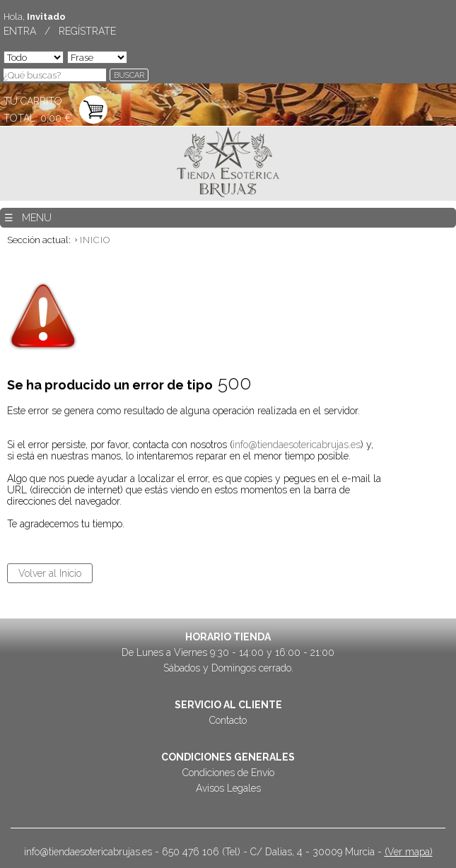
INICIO (95, 240)
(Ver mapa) (409, 852)
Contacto (228, 720)
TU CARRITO (33, 101)
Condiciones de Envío (228, 773)
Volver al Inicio (50, 573)
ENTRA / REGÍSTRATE (60, 31)
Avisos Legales (228, 788)
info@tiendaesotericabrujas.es (297, 445)
